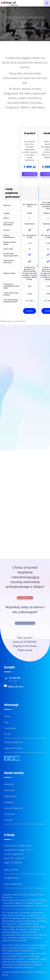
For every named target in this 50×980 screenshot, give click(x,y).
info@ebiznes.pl (11, 878)
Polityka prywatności (14, 742)
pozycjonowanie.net (13, 808)
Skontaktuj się (30, 174)
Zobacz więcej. (41, 906)
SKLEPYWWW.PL (37, 918)
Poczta (7, 734)
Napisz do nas (25, 650)
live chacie (31, 646)
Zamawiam (29, 311)
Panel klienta (10, 728)
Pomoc (7, 716)
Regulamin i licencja (13, 748)
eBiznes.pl (9, 784)
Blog (6, 722)
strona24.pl (9, 814)
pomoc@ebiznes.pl (13, 884)
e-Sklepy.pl (25, 918)
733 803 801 (30, 642)
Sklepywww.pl (10, 796)
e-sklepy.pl (9, 802)
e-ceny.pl (8, 820)
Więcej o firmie (11, 870)
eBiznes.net (10, 790)
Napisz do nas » (16, 687)
